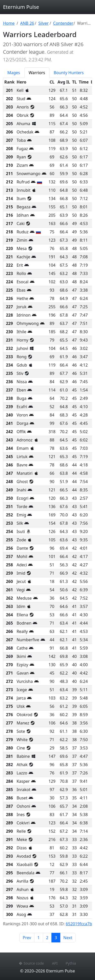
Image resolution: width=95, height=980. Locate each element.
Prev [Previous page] (27, 938)
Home (9, 23)
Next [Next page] (68, 938)
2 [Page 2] (47, 938)
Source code (31, 963)
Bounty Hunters (69, 73)
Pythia (71, 963)
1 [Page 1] (39, 938)
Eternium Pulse (21, 7)
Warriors (37, 73)
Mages (14, 73)
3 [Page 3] (58, 937)
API (55, 963)
